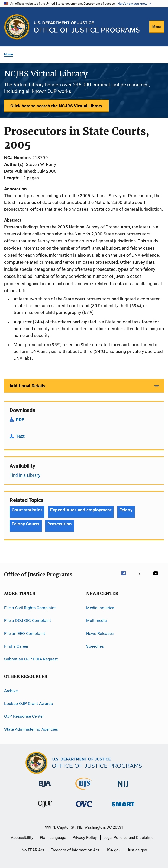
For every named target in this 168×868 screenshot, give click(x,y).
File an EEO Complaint (25, 633)
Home (9, 54)
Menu (157, 27)
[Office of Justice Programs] (17, 27)
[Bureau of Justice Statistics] (84, 791)
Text (20, 436)
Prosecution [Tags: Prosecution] (60, 524)
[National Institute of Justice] (123, 788)
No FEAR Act (33, 850)
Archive (11, 691)
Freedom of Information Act (75, 850)
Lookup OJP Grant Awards (28, 703)
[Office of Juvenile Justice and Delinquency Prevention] (45, 808)
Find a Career (16, 646)
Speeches (95, 646)
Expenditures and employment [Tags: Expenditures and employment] (81, 510)
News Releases (100, 633)
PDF (20, 420)
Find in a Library (25, 475)
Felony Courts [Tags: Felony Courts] (26, 524)
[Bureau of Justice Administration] (45, 788)
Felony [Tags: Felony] (126, 510)
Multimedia (96, 621)
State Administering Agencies (31, 729)
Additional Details (27, 386)
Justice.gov (137, 850)
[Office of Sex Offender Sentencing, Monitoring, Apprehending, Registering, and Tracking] (123, 807)
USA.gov (113, 850)
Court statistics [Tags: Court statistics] (27, 510)
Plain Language (53, 838)
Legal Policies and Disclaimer (129, 838)
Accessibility (22, 838)
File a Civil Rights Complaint (30, 608)
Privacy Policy (85, 838)
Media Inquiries (100, 608)
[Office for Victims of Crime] (84, 808)
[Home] (87, 27)
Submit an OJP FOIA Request (31, 659)
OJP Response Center (24, 716)
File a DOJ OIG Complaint (28, 621)
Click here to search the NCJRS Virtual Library (56, 106)
